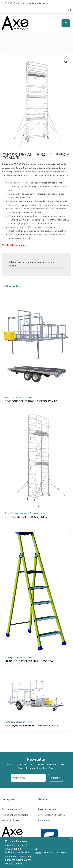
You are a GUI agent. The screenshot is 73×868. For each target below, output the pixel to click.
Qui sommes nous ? (12, 809)
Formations (44, 821)
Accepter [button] (62, 853)
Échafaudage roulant (35, 262)
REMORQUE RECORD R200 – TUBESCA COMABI (32, 726)
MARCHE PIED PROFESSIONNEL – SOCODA (29, 661)
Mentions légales (11, 821)
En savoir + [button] (38, 853)
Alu (22, 262)
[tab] (12, 286)
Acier (7, 513)
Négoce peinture (47, 809)
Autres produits (12, 286)
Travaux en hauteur (24, 398)
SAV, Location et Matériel (52, 815)
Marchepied (10, 658)
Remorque (9, 398)
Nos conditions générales (15, 815)
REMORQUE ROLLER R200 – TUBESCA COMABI (31, 401)
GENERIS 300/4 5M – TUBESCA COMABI (27, 517)
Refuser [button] (48, 853)
